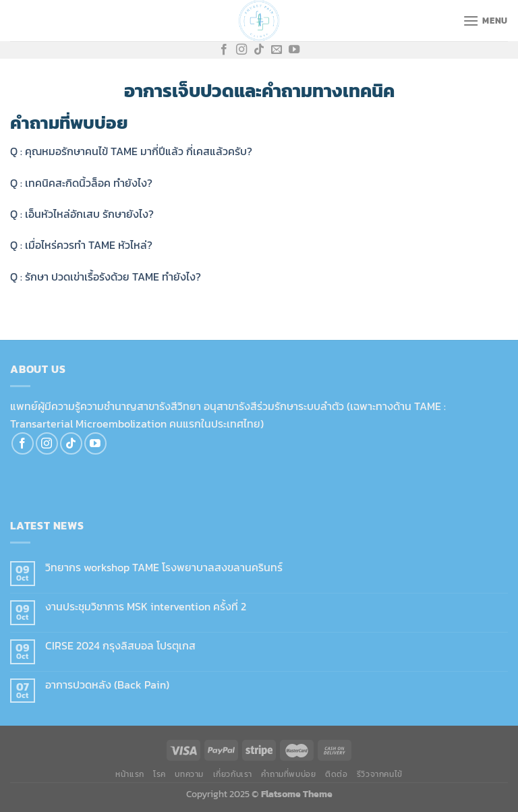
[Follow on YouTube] (294, 50)
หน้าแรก (130, 774)
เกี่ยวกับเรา (233, 774)
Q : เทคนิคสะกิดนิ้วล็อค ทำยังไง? (81, 183)
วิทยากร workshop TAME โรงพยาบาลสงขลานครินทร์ (164, 568)
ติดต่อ (336, 774)
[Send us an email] (277, 50)
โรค (160, 774)
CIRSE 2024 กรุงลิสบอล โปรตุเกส (120, 646)
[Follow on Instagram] (241, 50)
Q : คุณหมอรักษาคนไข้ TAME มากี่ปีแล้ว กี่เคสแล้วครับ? (131, 151)
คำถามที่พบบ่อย (288, 774)
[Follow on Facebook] (224, 50)
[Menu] (485, 21)
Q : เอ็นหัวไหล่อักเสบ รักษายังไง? (82, 214)
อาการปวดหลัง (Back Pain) (107, 685)
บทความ (189, 774)
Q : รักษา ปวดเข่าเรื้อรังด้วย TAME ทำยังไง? (106, 277)
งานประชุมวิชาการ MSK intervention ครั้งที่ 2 (146, 607)
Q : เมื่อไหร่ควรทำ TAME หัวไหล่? (81, 245)
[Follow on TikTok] (259, 50)
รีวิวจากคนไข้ (380, 774)
